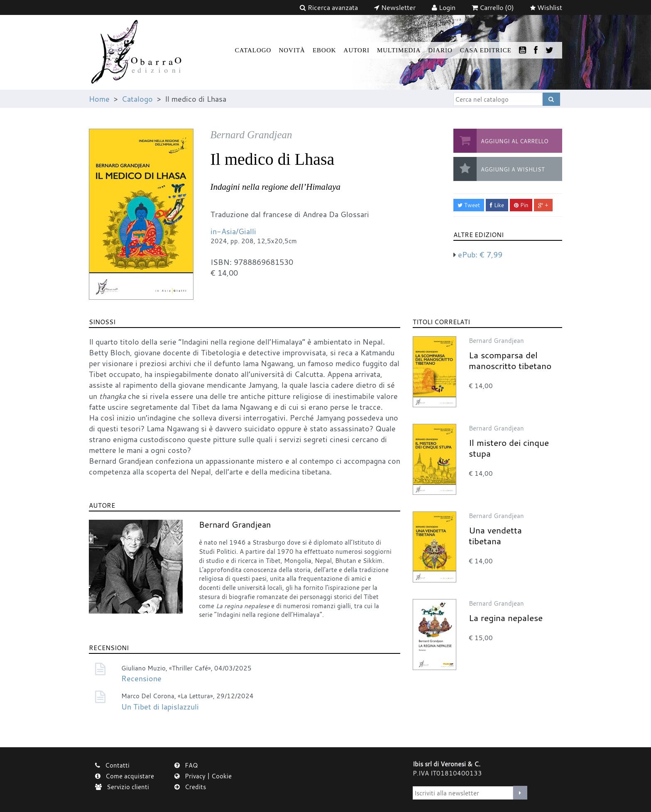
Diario (440, 50)
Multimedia (399, 50)
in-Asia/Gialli (233, 231)
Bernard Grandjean (235, 525)
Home (99, 99)
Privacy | (193, 776)
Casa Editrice (486, 50)
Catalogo (253, 50)
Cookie (221, 776)
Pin (521, 205)
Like (497, 205)
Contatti (112, 765)
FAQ (186, 765)
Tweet (469, 205)
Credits (190, 787)
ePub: (480, 254)
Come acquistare (125, 776)
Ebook (324, 50)
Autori (357, 50)
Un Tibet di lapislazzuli (160, 707)
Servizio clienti (122, 787)
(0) (493, 7)
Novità (292, 50)
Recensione (141, 678)
